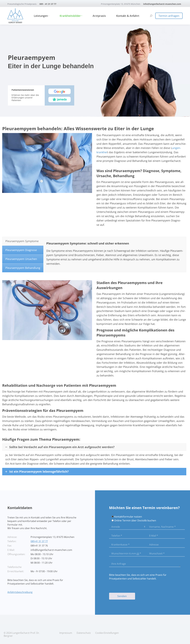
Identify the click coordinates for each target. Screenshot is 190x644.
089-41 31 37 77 (39, 541)
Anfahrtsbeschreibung (20, 592)
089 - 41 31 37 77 (48, 4)
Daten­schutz (84, 633)
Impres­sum (66, 633)
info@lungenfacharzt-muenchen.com (162, 4)
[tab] (23, 241)
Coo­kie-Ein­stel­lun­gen (107, 633)
